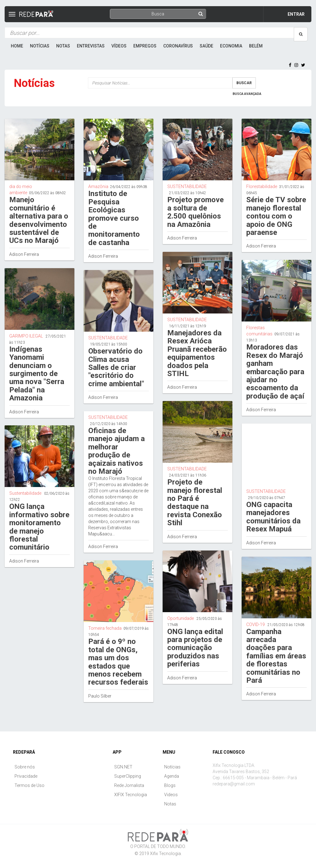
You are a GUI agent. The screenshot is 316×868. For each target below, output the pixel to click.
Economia (231, 46)
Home (17, 46)
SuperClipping (128, 776)
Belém (256, 46)
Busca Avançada (247, 94)
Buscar (244, 83)
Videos (171, 795)
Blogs (170, 785)
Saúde (206, 46)
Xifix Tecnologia (165, 854)
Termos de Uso (29, 785)
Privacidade (26, 776)
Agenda (172, 776)
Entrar (296, 14)
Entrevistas (91, 46)
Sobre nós (25, 767)
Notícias (40, 46)
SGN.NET (123, 767)
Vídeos (119, 46)
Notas (63, 46)
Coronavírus (178, 46)
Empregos (145, 46)
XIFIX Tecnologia (131, 795)
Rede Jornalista (129, 785)
